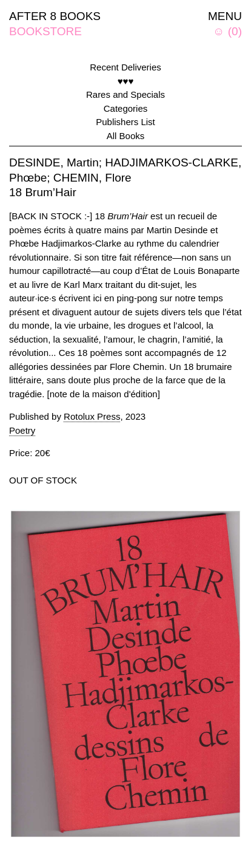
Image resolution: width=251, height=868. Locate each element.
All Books (126, 136)
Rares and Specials (125, 94)
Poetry (22, 430)
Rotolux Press (92, 416)
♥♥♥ (126, 81)
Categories (126, 108)
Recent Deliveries (125, 67)
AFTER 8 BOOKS (55, 16)
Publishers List (125, 122)
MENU (225, 16)
